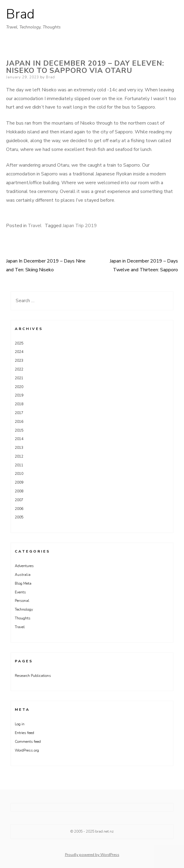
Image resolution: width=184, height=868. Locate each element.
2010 (19, 474)
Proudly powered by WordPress (92, 855)
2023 (19, 361)
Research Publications (33, 676)
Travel (35, 226)
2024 (19, 352)
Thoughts (23, 618)
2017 (19, 413)
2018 (19, 404)
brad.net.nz (104, 831)
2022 (19, 369)
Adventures (24, 566)
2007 (19, 500)
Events (20, 592)
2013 (19, 448)
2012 (19, 456)
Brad (20, 14)
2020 (19, 387)
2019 (19, 395)
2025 (19, 343)
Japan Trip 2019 (80, 226)
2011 (19, 465)
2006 (19, 509)
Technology (24, 609)
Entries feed (24, 733)
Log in (20, 724)
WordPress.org (27, 750)
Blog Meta (23, 583)
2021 (19, 378)
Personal (22, 601)
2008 (19, 491)
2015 (19, 430)
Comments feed (28, 742)
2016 (19, 422)
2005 (19, 517)
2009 (19, 482)
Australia (23, 575)
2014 (19, 439)
